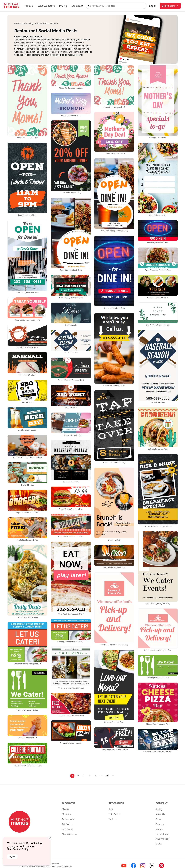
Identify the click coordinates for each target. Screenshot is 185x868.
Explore (112, 819)
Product (29, 6)
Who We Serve (46, 6)
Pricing (63, 6)
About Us (160, 814)
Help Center (115, 814)
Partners (159, 824)
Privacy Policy (162, 839)
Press (158, 819)
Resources (77, 6)
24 (107, 776)
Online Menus (69, 819)
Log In (153, 6)
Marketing (29, 24)
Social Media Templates (48, 24)
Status (158, 844)
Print (111, 809)
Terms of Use (162, 834)
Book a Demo (170, 6)
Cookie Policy (20, 849)
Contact (159, 829)
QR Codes (67, 824)
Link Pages (67, 829)
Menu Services (69, 834)
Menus (18, 24)
